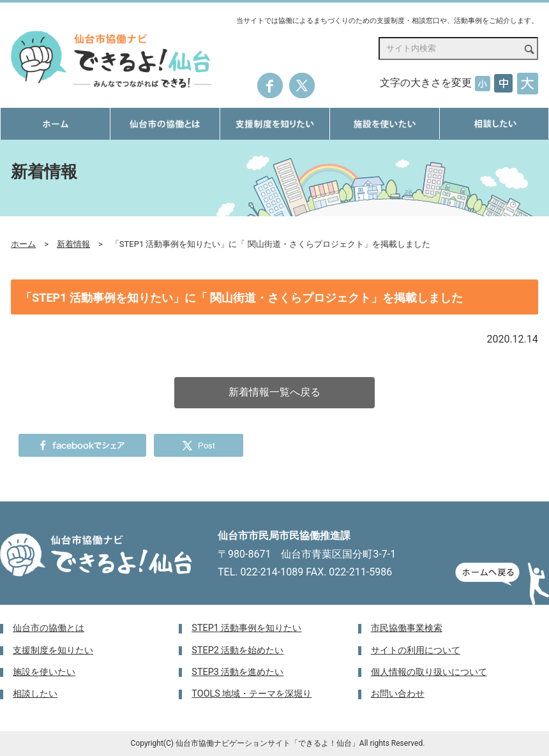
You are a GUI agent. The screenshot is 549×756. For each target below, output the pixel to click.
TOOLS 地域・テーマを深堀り (252, 694)
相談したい (35, 694)
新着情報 (73, 244)
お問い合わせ (398, 694)
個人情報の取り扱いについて (429, 672)
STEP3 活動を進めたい (237, 672)
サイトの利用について (416, 650)
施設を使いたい (44, 672)
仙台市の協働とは (49, 628)
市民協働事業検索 (407, 628)
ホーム (23, 244)
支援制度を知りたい (53, 650)
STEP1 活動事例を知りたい (246, 628)
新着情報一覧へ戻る (274, 392)
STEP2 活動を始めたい (237, 650)
